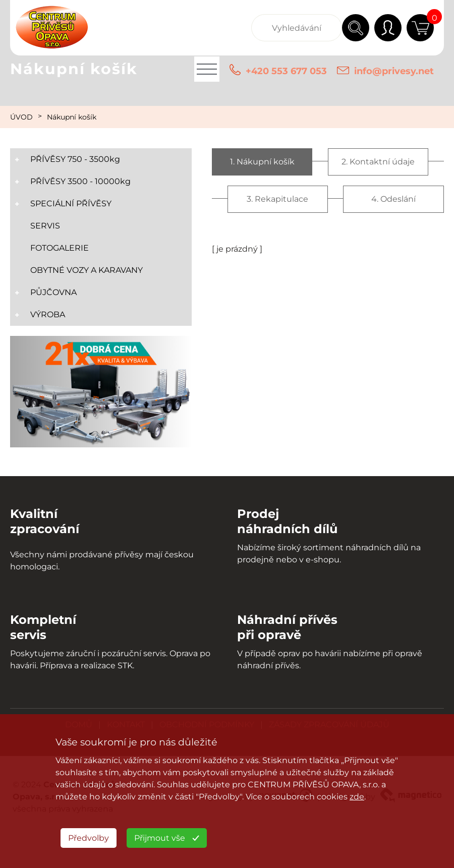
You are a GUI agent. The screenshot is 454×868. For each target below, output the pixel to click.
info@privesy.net (394, 71)
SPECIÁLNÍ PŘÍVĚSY (71, 204)
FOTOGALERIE (60, 248)
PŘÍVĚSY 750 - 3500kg (75, 159)
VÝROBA (48, 314)
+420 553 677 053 (286, 71)
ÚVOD (21, 117)
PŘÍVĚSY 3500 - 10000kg (80, 181)
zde (357, 797)
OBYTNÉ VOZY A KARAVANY (87, 270)
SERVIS (45, 226)
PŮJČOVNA (53, 292)
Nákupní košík (72, 117)
